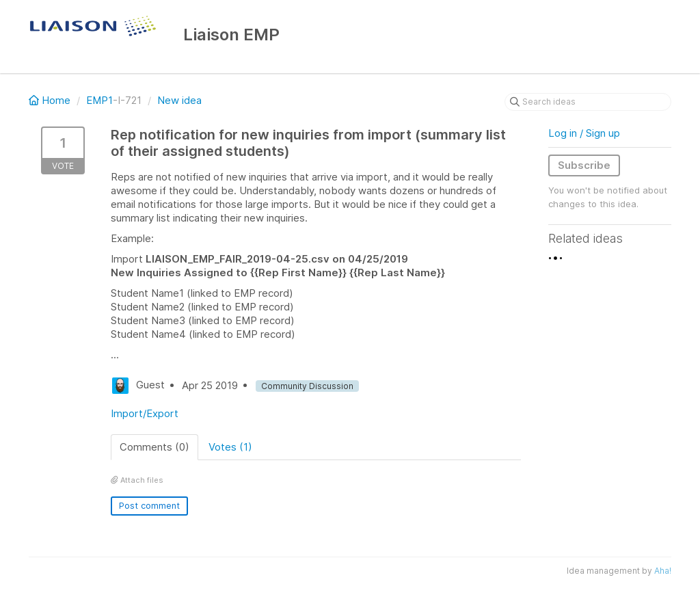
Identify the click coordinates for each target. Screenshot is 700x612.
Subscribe (584, 165)
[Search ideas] (588, 102)
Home (51, 100)
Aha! (663, 571)
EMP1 (99, 100)
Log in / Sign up (584, 133)
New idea (179, 100)
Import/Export (145, 413)
